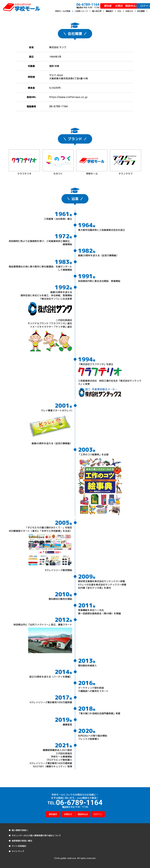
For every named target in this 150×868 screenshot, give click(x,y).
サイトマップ (18, 851)
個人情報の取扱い (20, 830)
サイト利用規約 (19, 846)
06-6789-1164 (58, 106)
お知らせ (129, 11)
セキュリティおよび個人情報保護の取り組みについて (36, 835)
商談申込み (119, 6)
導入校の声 (97, 11)
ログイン (138, 6)
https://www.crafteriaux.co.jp (68, 97)
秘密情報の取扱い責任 (22, 841)
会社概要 (141, 11)
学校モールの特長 (63, 11)
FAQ (119, 11)
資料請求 (80, 6)
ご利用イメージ (81, 11)
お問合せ (99, 6)
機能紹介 (110, 11)
